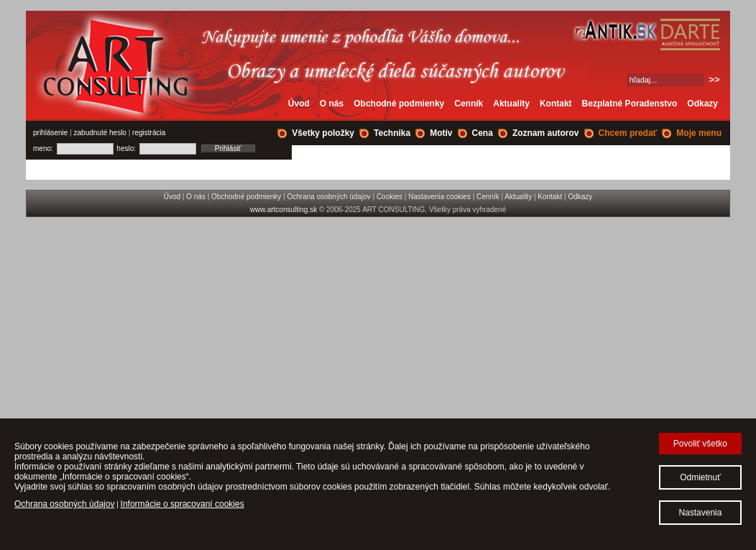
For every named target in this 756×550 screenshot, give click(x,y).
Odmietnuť (700, 477)
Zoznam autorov (546, 133)
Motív (441, 133)
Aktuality (511, 104)
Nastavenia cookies (439, 197)
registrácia (149, 133)
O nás (332, 104)
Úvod (299, 104)
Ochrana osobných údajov (329, 197)
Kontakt (556, 104)
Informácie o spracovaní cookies (183, 504)
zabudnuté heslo (100, 133)
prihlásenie (50, 133)
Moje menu (699, 133)
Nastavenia (700, 513)
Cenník (469, 104)
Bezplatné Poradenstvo (630, 104)
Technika (392, 133)
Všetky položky (323, 133)
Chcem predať (628, 133)
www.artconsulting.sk (283, 210)
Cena (483, 133)
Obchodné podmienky (399, 104)
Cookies (389, 197)
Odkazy (702, 104)
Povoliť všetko (700, 444)
